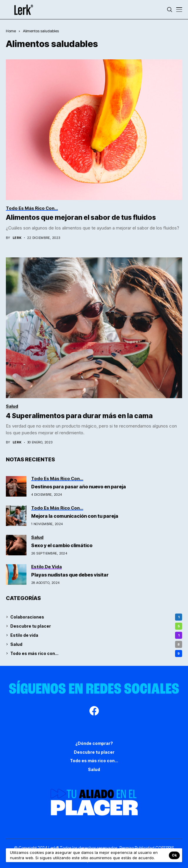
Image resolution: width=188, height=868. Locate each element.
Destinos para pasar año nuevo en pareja (79, 487)
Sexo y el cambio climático (62, 545)
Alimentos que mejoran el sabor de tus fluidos (81, 217)
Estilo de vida (96, 635)
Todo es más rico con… (96, 653)
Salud (96, 644)
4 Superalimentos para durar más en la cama (79, 416)
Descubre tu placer (96, 626)
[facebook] (94, 712)
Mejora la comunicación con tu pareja (75, 516)
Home (11, 31)
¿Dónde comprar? (94, 743)
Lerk (17, 238)
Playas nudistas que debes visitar (70, 575)
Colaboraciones (96, 617)
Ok (174, 855)
